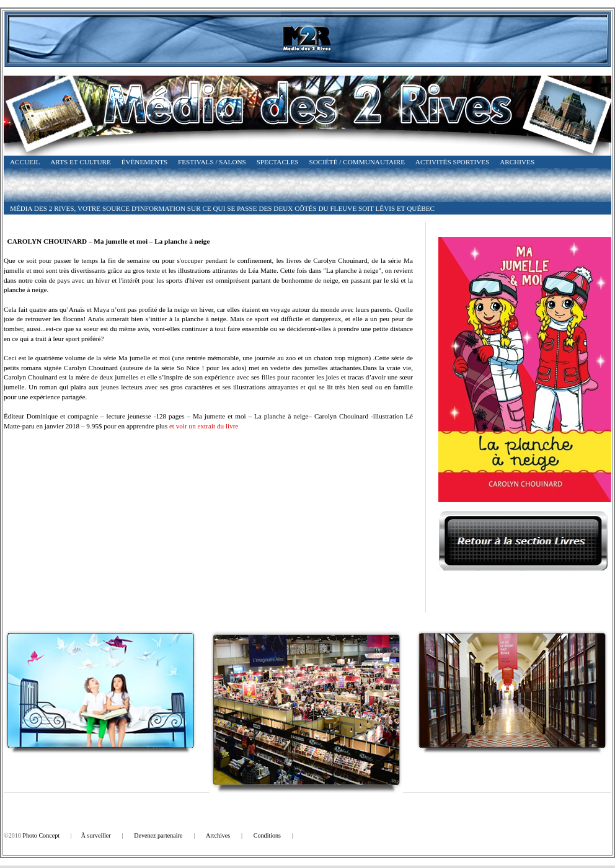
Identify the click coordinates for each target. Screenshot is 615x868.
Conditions (267, 835)
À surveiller (96, 835)
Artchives (218, 835)
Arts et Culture (81, 162)
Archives (517, 162)
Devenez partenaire (158, 835)
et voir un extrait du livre (204, 426)
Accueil (25, 162)
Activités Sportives (453, 162)
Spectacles (278, 162)
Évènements (145, 162)
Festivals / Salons (212, 162)
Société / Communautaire (357, 162)
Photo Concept (41, 835)
